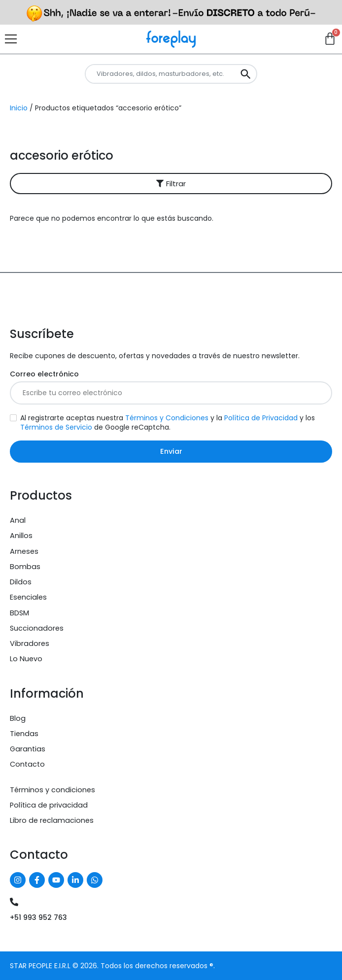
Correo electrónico (44, 374)
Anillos (21, 536)
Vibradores (30, 643)
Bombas (25, 567)
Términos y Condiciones (167, 418)
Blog (18, 718)
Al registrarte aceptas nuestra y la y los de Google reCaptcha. (168, 422)
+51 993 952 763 (38, 917)
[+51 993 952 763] (14, 902)
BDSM (19, 613)
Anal (18, 520)
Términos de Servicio (56, 427)
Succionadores (37, 628)
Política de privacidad (49, 805)
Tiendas (24, 734)
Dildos (21, 582)
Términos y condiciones (52, 790)
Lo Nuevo (26, 659)
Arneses (24, 551)
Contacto (27, 764)
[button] (171, 184)
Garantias (28, 749)
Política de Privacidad (261, 418)
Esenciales (28, 597)
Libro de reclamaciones (52, 820)
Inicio (19, 108)
